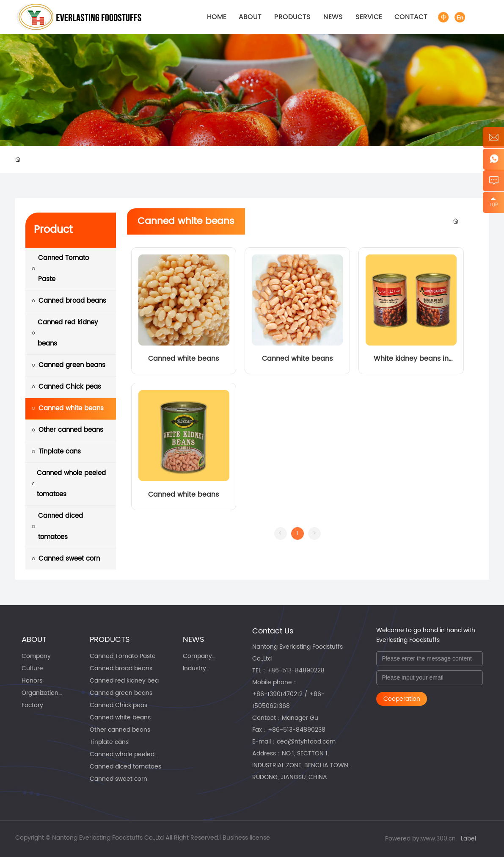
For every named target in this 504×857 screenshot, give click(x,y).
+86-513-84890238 (297, 730)
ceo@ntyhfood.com (306, 742)
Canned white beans (183, 359)
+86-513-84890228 (296, 670)
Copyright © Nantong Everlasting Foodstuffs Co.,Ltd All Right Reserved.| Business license (143, 838)
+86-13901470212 (277, 694)
